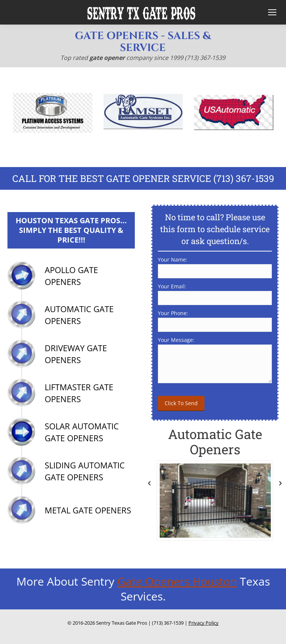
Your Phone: (173, 313)
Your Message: (176, 340)
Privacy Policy (204, 623)
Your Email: (172, 286)
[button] (149, 483)
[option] (53, 113)
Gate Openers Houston (177, 581)
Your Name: (173, 259)
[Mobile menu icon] (271, 12)
